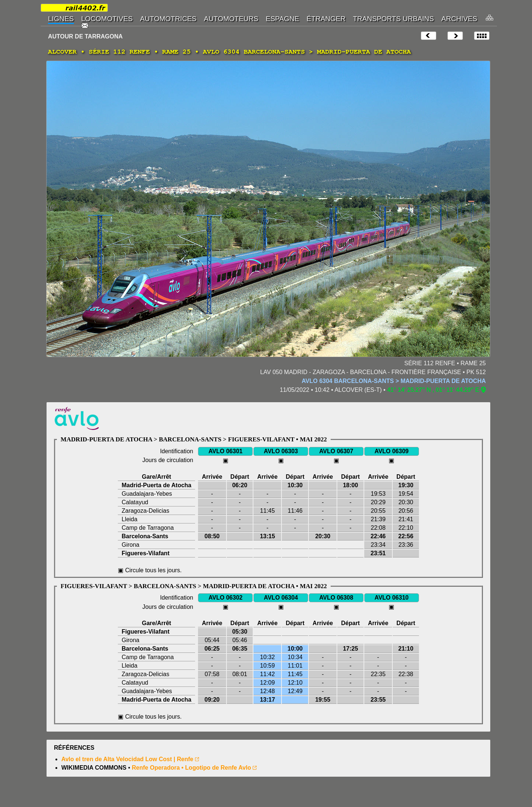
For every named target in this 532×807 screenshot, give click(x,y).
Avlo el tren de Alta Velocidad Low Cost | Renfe (127, 759)
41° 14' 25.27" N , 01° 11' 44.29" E (433, 390)
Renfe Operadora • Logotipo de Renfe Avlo (192, 768)
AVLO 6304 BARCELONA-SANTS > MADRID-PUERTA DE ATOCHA (394, 381)
